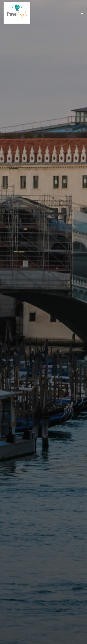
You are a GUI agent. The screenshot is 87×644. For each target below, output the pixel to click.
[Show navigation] (82, 13)
